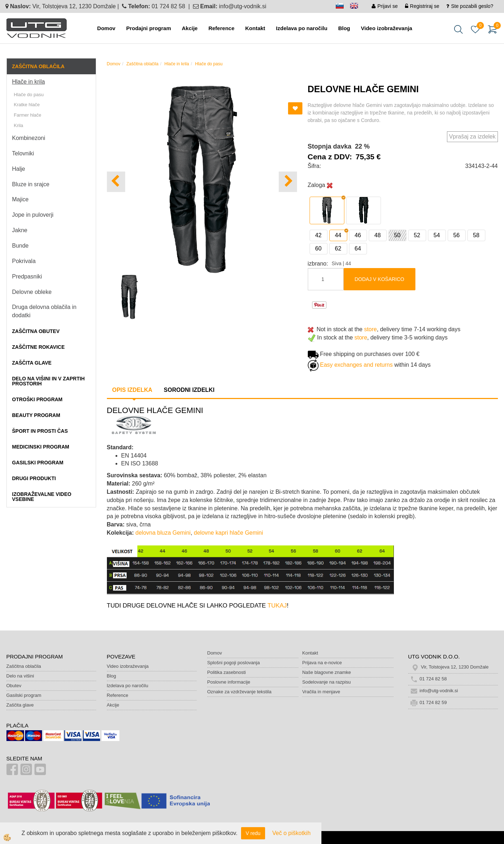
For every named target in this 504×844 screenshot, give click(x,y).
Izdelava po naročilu (302, 28)
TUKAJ (277, 606)
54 (437, 235)
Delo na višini (20, 676)
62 (338, 248)
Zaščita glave (20, 705)
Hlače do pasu (29, 95)
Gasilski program (24, 695)
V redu (253, 833)
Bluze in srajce (31, 184)
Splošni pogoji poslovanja (234, 663)
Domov (106, 28)
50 (397, 235)
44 (338, 235)
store (371, 329)
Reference (222, 28)
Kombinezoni (29, 138)
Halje (19, 169)
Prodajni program (149, 28)
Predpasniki (27, 276)
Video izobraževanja (387, 28)
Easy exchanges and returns (356, 365)
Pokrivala (24, 261)
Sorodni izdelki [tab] (189, 390)
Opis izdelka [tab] (132, 390)
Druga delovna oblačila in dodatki (44, 311)
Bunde (20, 246)
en (357, 7)
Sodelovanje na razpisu (326, 682)
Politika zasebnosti (227, 672)
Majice (20, 199)
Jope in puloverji (33, 215)
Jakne (20, 230)
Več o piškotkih (291, 833)
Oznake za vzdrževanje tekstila (239, 692)
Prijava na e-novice (322, 663)
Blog (344, 28)
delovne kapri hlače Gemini (228, 533)
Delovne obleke (32, 292)
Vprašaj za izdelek (472, 137)
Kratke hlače (27, 105)
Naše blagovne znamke (326, 672)
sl (343, 7)
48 (378, 235)
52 (417, 235)
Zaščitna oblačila (142, 64)
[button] (288, 182)
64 (358, 248)
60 (319, 248)
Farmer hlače (28, 115)
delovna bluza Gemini (163, 533)
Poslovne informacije (229, 682)
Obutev (14, 686)
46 (358, 235)
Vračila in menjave (321, 692)
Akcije (190, 28)
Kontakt (255, 28)
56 (457, 235)
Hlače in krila (29, 82)
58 (476, 235)
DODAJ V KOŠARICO (380, 279)
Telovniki (23, 153)
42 (319, 235)
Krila (19, 125)
